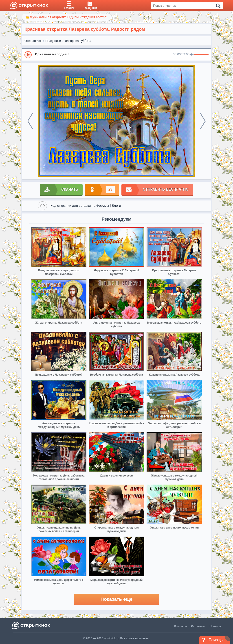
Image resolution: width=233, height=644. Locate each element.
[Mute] (192, 55)
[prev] (30, 121)
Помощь (215, 626)
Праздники (53, 41)
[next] (203, 121)
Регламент (198, 626)
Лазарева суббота (78, 41)
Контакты (180, 626)
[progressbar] (201, 55)
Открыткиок (33, 41)
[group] (116, 54)
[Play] (28, 55)
